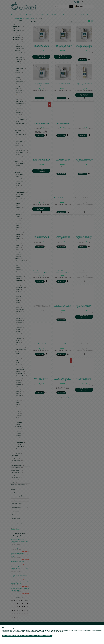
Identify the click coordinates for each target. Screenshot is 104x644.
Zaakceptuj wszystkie (44, 636)
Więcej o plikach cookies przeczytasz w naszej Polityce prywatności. (17, 633)
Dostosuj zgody (29, 636)
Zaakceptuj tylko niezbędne (13, 636)
